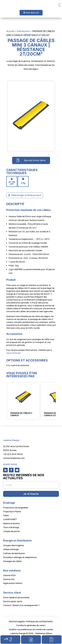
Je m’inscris (31, 494)
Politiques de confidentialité (39, 621)
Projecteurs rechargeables (16, 508)
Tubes (6, 515)
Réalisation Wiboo (44, 633)
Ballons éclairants (11, 523)
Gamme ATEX (9, 575)
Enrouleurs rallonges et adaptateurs (20, 557)
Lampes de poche (11, 531)
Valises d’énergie (11, 549)
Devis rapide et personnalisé (16, 597)
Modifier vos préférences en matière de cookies (31, 629)
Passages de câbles (12, 561)
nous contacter (13, 353)
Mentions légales (17, 621)
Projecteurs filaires (12, 511)
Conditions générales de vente (30, 625)
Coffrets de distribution (14, 553)
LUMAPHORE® (10, 519)
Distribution (23, 31)
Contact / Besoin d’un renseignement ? (21, 605)
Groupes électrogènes (14, 545)
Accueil (10, 31)
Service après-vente (13, 601)
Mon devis (33, 13)
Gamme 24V (9, 579)
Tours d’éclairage (11, 527)
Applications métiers (13, 583)
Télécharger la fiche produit (26, 195)
